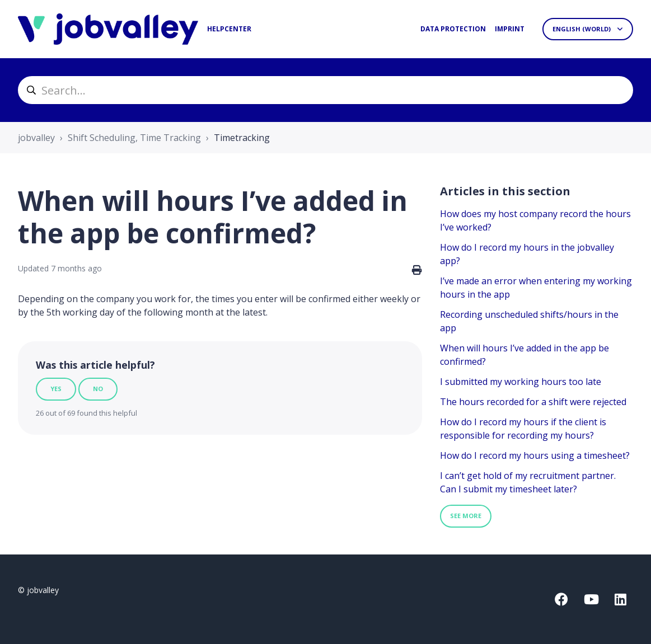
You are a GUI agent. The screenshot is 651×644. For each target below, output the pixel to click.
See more (466, 516)
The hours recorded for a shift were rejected (533, 402)
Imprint (510, 29)
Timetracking (242, 138)
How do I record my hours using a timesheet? (535, 455)
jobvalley (36, 138)
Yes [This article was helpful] (56, 389)
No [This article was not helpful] (98, 389)
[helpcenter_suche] (325, 90)
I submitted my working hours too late (521, 382)
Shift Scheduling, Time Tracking (134, 138)
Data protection (453, 29)
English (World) (582, 29)
